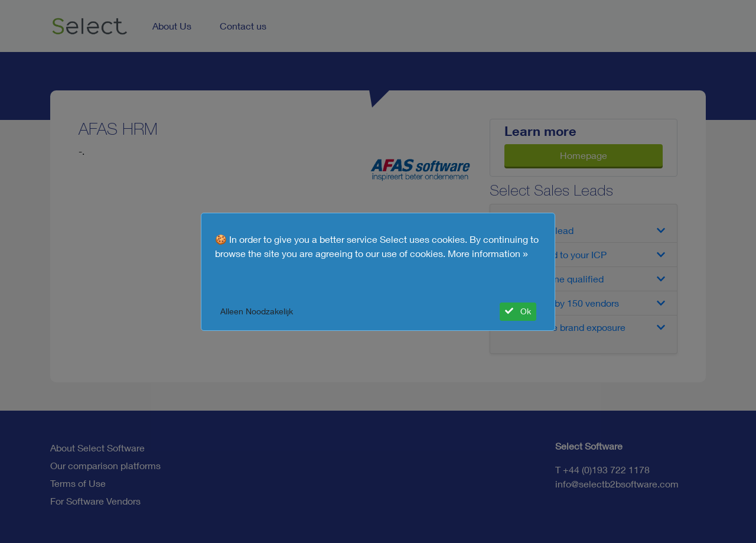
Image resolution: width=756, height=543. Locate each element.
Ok (518, 311)
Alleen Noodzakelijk (257, 311)
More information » (488, 253)
